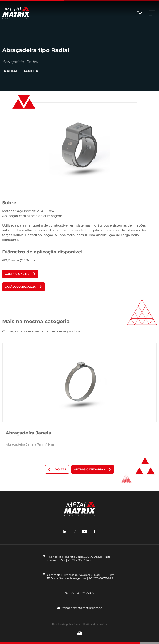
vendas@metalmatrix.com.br (79, 608)
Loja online (139, 13)
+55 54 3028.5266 (79, 593)
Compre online (20, 274)
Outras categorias (93, 469)
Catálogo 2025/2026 (24, 287)
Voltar (57, 469)
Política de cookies (95, 624)
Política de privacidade (67, 624)
